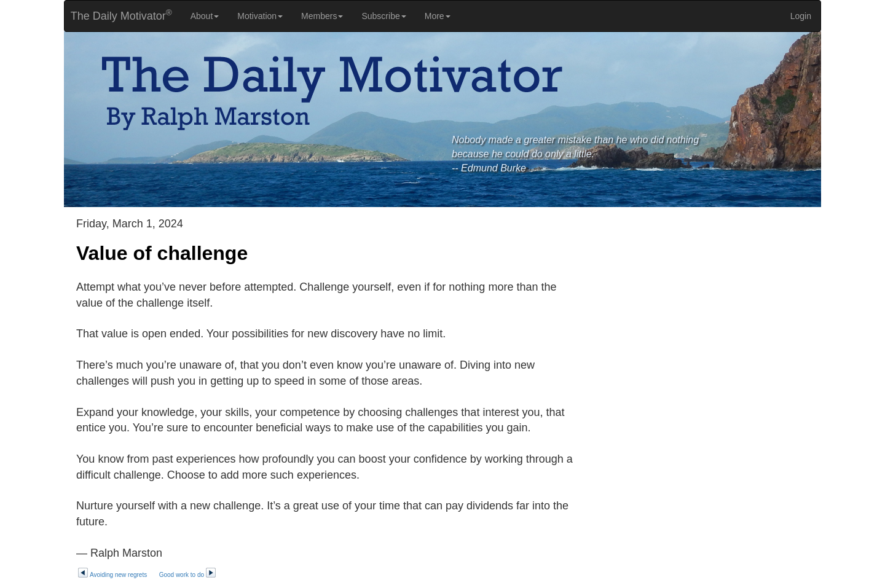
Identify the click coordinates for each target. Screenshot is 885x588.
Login (801, 16)
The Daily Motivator (118, 15)
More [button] (438, 16)
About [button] (205, 16)
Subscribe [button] (383, 16)
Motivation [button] (260, 16)
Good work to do (188, 575)
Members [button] (322, 16)
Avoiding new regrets (112, 575)
